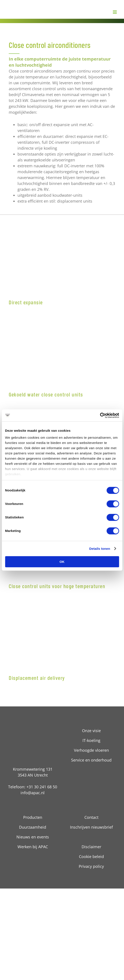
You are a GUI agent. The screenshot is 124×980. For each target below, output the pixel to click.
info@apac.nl (33, 793)
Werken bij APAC (33, 847)
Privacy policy (91, 866)
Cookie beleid (91, 856)
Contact (91, 817)
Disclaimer (91, 847)
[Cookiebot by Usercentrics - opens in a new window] (100, 415)
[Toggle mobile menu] (115, 12)
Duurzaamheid (33, 827)
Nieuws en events (33, 837)
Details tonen (100, 549)
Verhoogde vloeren (91, 750)
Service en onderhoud (91, 760)
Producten (33, 817)
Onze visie (91, 731)
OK (62, 562)
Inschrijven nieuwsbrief (91, 827)
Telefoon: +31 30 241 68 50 (33, 787)
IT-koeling (91, 740)
